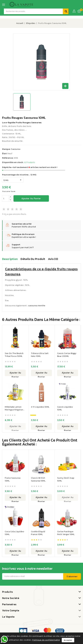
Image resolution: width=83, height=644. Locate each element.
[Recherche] (33, 11)
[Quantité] (6, 198)
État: (5, 153)
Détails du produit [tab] (33, 259)
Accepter (68, 640)
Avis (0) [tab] (53, 259)
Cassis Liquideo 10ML (65, 408)
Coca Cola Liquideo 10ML (15, 534)
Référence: (8, 158)
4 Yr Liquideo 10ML (41, 407)
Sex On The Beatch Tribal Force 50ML (14, 355)
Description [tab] (10, 259)
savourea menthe (37, 305)
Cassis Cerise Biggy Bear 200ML (67, 355)
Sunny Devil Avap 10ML (66, 480)
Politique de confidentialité (46, 640)
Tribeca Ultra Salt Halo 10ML (40, 355)
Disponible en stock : (13, 162)
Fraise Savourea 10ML (13, 480)
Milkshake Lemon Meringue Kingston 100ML (14, 410)
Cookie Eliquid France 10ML (38, 534)
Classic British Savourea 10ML (39, 480)
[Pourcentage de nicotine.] (13, 180)
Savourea (16, 149)
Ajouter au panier (31, 198)
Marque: (6, 149)
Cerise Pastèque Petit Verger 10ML (66, 534)
